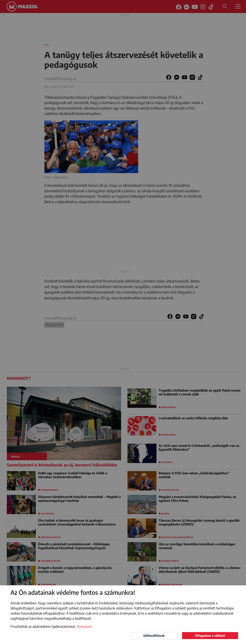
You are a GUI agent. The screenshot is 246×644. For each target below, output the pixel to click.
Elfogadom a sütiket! (210, 636)
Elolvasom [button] (84, 627)
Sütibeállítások (154, 636)
